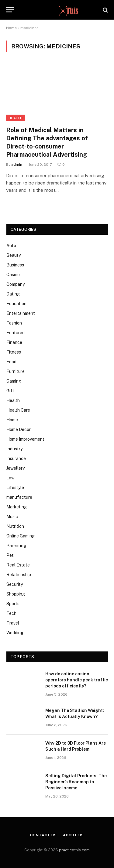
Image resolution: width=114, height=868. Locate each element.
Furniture (16, 371)
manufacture (19, 497)
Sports (13, 604)
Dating (13, 294)
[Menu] (10, 10)
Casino (13, 275)
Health (16, 118)
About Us (73, 835)
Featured (16, 333)
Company (16, 284)
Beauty (14, 255)
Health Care (18, 410)
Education (16, 304)
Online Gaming (21, 536)
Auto (11, 246)
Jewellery (16, 468)
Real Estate (18, 565)
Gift (10, 391)
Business (15, 265)
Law (10, 478)
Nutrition (15, 526)
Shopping (16, 594)
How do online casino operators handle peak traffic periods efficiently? (77, 680)
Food (11, 362)
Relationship (19, 575)
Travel (13, 623)
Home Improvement (25, 439)
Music (12, 517)
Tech (11, 613)
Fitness (14, 352)
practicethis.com (74, 850)
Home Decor (19, 429)
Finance (14, 342)
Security (15, 584)
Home (11, 28)
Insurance (16, 458)
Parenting (16, 546)
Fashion (14, 323)
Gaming (14, 381)
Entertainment (21, 313)
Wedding (15, 633)
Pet (10, 555)
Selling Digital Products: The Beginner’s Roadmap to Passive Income (76, 782)
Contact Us (43, 835)
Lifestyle (15, 488)
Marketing (17, 507)
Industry (14, 449)
